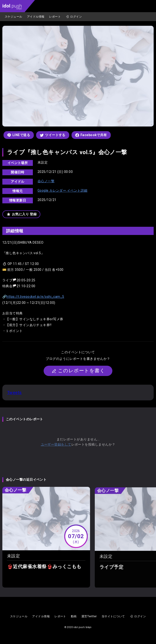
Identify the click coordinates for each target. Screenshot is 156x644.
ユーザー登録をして (56, 444)
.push (12, 6)
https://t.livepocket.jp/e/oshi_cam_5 (35, 297)
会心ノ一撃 (46, 181)
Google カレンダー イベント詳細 (63, 190)
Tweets (14, 393)
